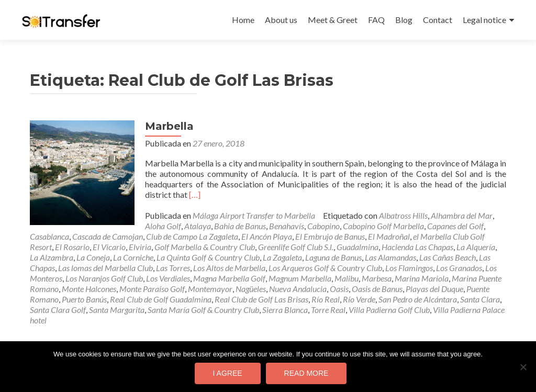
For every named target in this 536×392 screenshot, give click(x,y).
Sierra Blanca (285, 310)
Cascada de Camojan (108, 236)
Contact (438, 20)
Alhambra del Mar (462, 215)
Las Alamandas (390, 257)
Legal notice (484, 20)
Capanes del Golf (455, 226)
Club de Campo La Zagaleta (192, 236)
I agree (228, 373)
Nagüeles (251, 289)
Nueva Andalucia (298, 289)
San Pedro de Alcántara (418, 299)
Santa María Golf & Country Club (203, 310)
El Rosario (72, 247)
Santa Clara (480, 299)
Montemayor (210, 289)
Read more (306, 373)
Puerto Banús (84, 299)
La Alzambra (52, 257)
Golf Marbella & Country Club (205, 247)
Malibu (347, 278)
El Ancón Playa (267, 236)
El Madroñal (389, 236)
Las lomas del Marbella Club (105, 268)
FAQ (376, 20)
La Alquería (476, 247)
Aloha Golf (163, 226)
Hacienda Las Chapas (417, 247)
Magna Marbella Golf (229, 278)
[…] (195, 194)
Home (243, 20)
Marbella (169, 126)
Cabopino (323, 226)
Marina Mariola (422, 278)
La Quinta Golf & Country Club (208, 257)
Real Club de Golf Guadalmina (161, 299)
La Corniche (133, 257)
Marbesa (377, 278)
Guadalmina (358, 247)
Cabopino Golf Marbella (383, 226)
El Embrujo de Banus (330, 236)
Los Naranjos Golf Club (104, 278)
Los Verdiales (168, 278)
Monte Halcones (89, 289)
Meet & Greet (333, 20)
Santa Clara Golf (58, 310)
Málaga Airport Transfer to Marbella (254, 215)
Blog (404, 20)
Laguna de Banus (333, 257)
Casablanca (49, 236)
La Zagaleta (282, 257)
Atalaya (198, 226)
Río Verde (359, 299)
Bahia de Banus (240, 226)
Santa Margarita (117, 310)
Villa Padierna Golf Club (389, 310)
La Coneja (93, 257)
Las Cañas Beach (448, 257)
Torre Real (328, 310)
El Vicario (109, 247)
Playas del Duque (434, 289)
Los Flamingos (409, 268)
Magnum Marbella (300, 278)
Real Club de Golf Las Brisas (261, 299)
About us (281, 20)
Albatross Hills (403, 215)
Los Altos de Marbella (229, 268)
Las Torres (173, 268)
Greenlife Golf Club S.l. (296, 247)
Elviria (140, 247)
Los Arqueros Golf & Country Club (325, 268)
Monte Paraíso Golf (152, 289)
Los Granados (459, 268)
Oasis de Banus (377, 289)
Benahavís (287, 226)
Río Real (326, 299)
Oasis (339, 289)
